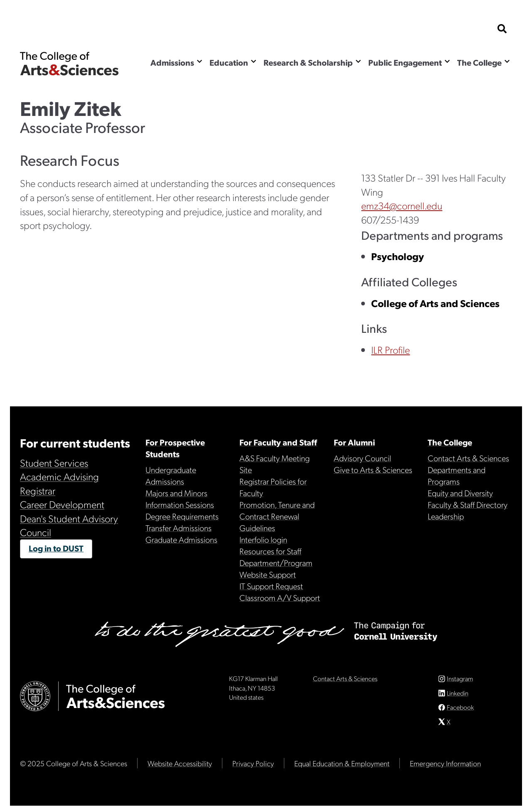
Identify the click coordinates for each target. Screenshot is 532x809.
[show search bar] (502, 29)
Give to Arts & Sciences (373, 470)
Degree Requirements (182, 516)
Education (229, 62)
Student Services (54, 462)
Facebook (460, 710)
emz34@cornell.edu (402, 205)
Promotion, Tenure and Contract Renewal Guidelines (277, 516)
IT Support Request (271, 586)
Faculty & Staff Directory (468, 504)
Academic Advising (59, 476)
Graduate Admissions (181, 539)
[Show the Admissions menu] (199, 61)
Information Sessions (180, 504)
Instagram (460, 682)
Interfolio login (263, 539)
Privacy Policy (253, 766)
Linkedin (458, 696)
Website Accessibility (180, 766)
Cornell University (62, 29)
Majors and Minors (176, 493)
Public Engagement (405, 62)
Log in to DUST (56, 548)
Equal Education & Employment (342, 766)
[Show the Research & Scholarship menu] (358, 61)
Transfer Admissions (179, 528)
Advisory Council (362, 458)
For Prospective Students (175, 448)
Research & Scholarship (308, 62)
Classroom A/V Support (280, 598)
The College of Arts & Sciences (69, 63)
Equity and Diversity (460, 493)
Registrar (38, 490)
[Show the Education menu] (254, 61)
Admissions (172, 62)
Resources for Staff (270, 551)
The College (479, 62)
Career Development (62, 504)
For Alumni (354, 442)
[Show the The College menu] (507, 61)
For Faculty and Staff (278, 442)
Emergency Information (445, 766)
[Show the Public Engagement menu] (447, 61)
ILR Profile (390, 349)
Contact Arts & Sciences (468, 458)
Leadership (446, 516)
